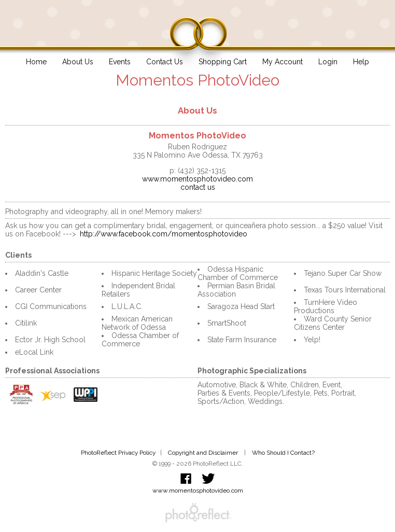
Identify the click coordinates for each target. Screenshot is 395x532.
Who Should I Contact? (283, 453)
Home (36, 62)
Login (328, 62)
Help (361, 62)
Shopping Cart (223, 62)
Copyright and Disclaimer (204, 453)
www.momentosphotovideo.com (198, 179)
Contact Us (165, 62)
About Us (78, 62)
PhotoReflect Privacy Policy (118, 453)
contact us (198, 187)
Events (120, 62)
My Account (283, 62)
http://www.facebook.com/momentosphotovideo (164, 234)
